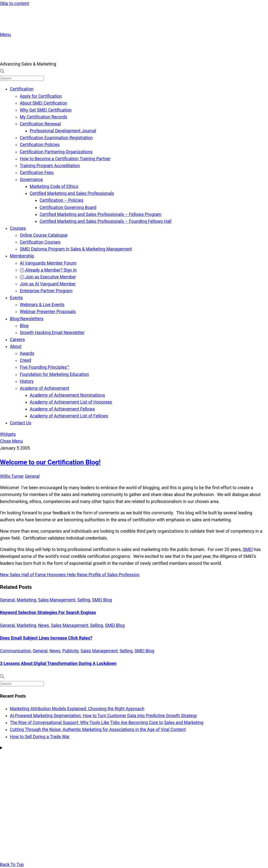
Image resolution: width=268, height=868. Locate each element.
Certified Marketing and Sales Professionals (72, 193)
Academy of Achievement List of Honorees (71, 402)
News (44, 625)
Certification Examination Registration (56, 138)
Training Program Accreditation (50, 166)
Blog (24, 326)
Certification (22, 89)
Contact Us (21, 423)
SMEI (248, 549)
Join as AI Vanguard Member (48, 284)
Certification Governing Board (68, 207)
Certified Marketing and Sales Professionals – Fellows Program (100, 214)
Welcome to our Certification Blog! (50, 462)
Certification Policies (40, 145)
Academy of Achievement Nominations (67, 395)
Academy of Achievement (45, 388)
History (27, 381)
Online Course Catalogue (44, 235)
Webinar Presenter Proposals (48, 312)
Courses (18, 228)
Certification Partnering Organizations (56, 152)
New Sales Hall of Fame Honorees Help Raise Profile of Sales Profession (70, 575)
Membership (22, 256)
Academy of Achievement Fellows (62, 409)
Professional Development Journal (63, 131)
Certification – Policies (61, 200)
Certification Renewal (40, 124)
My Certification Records (44, 117)
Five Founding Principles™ (45, 367)
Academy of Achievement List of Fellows (69, 416)
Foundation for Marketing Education (54, 374)
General (32, 476)
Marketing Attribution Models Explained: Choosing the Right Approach (77, 709)
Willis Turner (12, 476)
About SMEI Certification (43, 103)
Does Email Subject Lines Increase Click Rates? (46, 638)
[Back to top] (12, 865)
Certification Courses (40, 242)
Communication (15, 651)
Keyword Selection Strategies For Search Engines (48, 613)
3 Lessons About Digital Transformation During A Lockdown (58, 663)
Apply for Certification (41, 96)
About (16, 346)
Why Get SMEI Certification (46, 110)
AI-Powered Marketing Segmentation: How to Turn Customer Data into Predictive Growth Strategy (103, 716)
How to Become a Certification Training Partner (65, 159)
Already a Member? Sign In (48, 270)
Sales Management (57, 600)
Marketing (26, 600)
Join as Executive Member (48, 277)
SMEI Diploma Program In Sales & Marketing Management (76, 249)
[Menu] (5, 35)
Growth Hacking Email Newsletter (52, 333)
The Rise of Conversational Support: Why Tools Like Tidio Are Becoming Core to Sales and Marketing (107, 723)
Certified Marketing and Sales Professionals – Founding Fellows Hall (106, 221)
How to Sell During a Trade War (40, 737)
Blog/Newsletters (27, 319)
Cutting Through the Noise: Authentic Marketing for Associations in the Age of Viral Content (98, 730)
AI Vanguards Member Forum (48, 263)
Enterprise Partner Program (46, 291)
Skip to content (14, 3)
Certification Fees (37, 173)
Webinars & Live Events (42, 305)
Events (16, 298)
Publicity (71, 651)
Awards (27, 353)
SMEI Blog (102, 600)
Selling (84, 600)
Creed (25, 360)
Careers (17, 340)
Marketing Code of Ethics (54, 186)
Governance (31, 180)
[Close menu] (11, 441)
